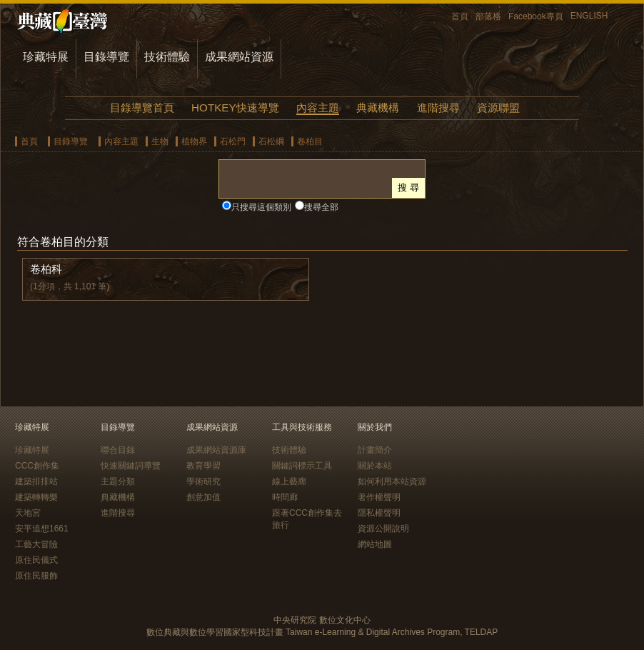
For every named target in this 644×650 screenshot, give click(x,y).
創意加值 (203, 497)
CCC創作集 (37, 466)
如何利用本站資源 (392, 481)
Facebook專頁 (536, 16)
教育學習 (203, 466)
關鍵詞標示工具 (302, 466)
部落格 (488, 16)
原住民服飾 (36, 576)
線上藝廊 (289, 481)
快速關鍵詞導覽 (131, 466)
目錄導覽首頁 (142, 107)
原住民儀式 (36, 560)
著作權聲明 (379, 497)
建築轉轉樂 (36, 497)
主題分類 (118, 481)
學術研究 (203, 481)
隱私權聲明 (379, 513)
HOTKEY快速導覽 (235, 107)
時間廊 (285, 497)
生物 (160, 141)
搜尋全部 (321, 207)
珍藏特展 (46, 57)
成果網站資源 (239, 57)
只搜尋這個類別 (261, 207)
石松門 (233, 141)
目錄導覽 (106, 57)
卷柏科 (46, 269)
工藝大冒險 (36, 544)
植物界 (194, 141)
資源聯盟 (498, 107)
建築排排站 (36, 481)
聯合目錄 (118, 450)
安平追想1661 (42, 529)
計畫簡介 (375, 450)
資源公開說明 (383, 529)
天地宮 (28, 513)
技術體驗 (167, 57)
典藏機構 (378, 107)
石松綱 (271, 141)
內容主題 (318, 107)
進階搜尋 (438, 107)
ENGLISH (589, 16)
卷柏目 (310, 141)
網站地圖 (375, 544)
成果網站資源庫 (216, 450)
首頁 (460, 16)
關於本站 (375, 466)
